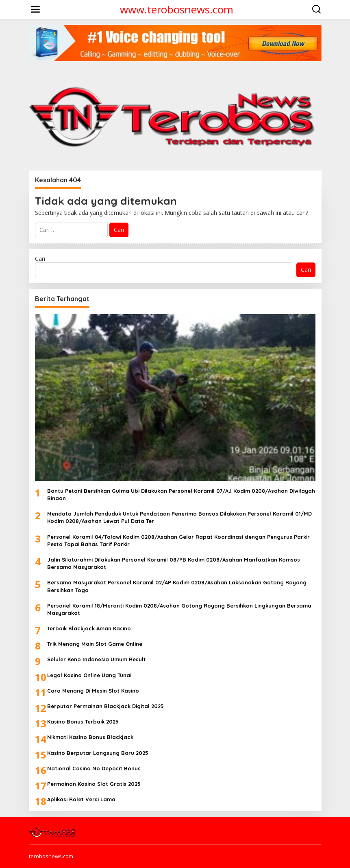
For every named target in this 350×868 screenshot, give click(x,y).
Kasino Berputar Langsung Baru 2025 (98, 753)
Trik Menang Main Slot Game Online (95, 644)
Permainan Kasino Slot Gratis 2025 (94, 784)
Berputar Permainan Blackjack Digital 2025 (105, 706)
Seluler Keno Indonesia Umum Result (97, 659)
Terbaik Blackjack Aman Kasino (89, 628)
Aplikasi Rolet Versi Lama (81, 799)
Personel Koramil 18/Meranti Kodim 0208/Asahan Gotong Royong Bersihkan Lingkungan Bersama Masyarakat (179, 609)
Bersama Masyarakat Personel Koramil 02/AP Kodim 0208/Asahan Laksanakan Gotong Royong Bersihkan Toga (177, 586)
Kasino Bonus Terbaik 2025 (83, 722)
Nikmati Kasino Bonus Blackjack (90, 737)
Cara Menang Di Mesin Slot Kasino (93, 691)
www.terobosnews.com (177, 9)
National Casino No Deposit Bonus (94, 768)
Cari (40, 259)
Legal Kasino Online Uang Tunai (89, 675)
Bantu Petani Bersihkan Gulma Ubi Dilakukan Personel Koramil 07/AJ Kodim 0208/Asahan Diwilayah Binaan (181, 494)
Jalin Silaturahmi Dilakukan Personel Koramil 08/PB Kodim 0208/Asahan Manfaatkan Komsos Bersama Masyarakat (174, 563)
